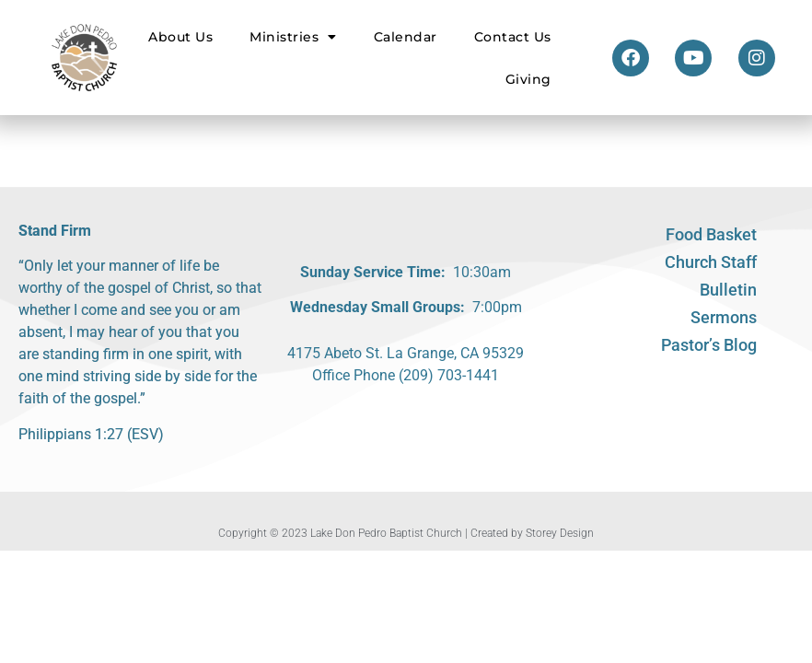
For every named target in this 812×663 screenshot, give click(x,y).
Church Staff (711, 262)
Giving (528, 79)
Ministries (293, 37)
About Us (180, 37)
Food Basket (711, 234)
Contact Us (513, 37)
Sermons (724, 317)
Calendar (406, 37)
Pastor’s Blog (709, 345)
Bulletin (728, 290)
